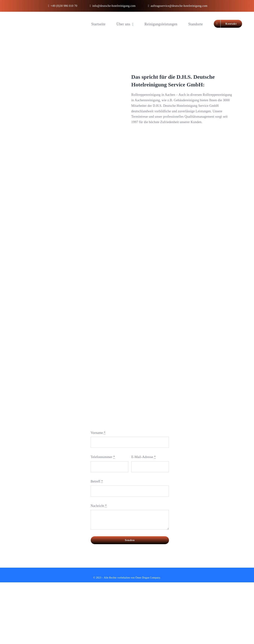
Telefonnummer (103, 457)
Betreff (97, 481)
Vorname (98, 433)
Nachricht (99, 506)
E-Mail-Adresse (144, 457)
